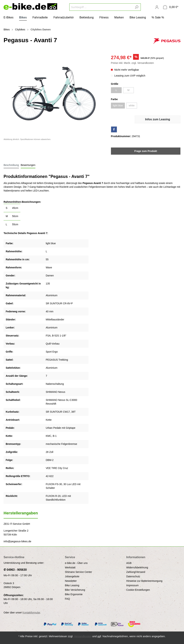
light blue (118, 105)
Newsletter (71, 581)
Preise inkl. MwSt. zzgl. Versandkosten (132, 63)
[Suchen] (137, 7)
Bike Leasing (72, 585)
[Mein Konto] (157, 7)
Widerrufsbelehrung (137, 567)
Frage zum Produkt (146, 151)
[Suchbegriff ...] (101, 7)
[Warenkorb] (171, 7)
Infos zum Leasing (158, 119)
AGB (129, 563)
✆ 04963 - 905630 (15, 570)
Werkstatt (70, 567)
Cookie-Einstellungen (138, 590)
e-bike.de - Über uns (76, 563)
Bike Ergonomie (74, 594)
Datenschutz (133, 576)
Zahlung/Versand (136, 572)
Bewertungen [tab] (28, 165)
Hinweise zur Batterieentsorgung (144, 581)
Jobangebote (72, 576)
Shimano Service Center (78, 572)
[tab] (11, 165)
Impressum (132, 585)
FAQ (67, 599)
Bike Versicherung (75, 590)
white (132, 105)
